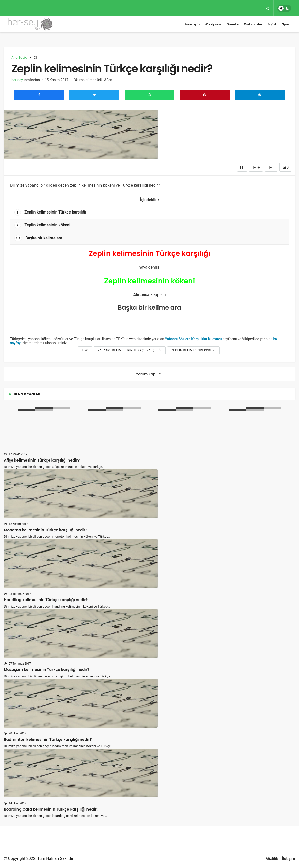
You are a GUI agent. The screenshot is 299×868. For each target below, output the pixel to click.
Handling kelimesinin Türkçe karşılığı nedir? (46, 600)
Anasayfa (192, 24)
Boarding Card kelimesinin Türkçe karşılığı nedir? (51, 809)
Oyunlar (233, 24)
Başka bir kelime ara (38, 238)
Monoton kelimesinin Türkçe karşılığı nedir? (46, 530)
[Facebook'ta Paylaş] (39, 95)
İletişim (288, 858)
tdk (85, 350)
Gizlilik (272, 858)
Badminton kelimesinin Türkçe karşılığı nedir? (48, 739)
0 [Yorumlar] (285, 167)
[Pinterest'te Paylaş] (205, 95)
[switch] (284, 8)
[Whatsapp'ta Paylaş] (150, 95)
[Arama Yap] (268, 8)
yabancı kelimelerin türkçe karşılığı (130, 350)
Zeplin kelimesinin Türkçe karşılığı (50, 212)
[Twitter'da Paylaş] (94, 95)
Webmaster (253, 24)
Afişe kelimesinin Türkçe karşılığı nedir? (42, 460)
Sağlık (272, 24)
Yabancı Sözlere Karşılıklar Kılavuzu (193, 339)
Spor (286, 24)
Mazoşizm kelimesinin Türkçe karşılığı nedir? (47, 670)
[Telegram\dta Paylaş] (260, 95)
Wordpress (213, 24)
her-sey (17, 80)
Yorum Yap (146, 374)
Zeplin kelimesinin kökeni (42, 225)
